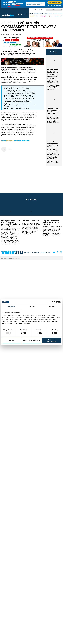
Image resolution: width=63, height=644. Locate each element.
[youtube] (35, 10)
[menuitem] (31, 13)
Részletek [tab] (31, 307)
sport (3, 141)
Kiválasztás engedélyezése (31, 341)
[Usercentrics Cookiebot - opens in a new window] (54, 302)
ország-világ (10, 141)
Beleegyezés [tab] (11, 307)
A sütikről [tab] (52, 307)
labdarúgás (18, 141)
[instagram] (42, 10)
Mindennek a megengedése (51, 340)
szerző (10, 148)
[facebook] (39, 10)
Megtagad (12, 341)
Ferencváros (26, 141)
